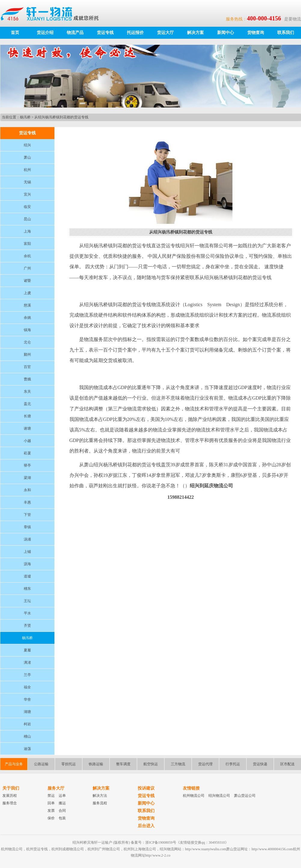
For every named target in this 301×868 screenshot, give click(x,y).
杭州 (27, 170)
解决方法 (100, 796)
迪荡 (27, 749)
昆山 (27, 219)
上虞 (27, 293)
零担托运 (69, 764)
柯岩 (27, 724)
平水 (27, 613)
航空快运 (151, 764)
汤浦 (27, 539)
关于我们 (11, 788)
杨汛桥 (25, 117)
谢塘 (27, 428)
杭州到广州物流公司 (104, 849)
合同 (62, 811)
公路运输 (41, 764)
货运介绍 (45, 33)
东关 (27, 391)
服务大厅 (56, 788)
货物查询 (256, 33)
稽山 (27, 736)
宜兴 (27, 194)
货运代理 (205, 764)
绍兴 (27, 145)
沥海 (27, 564)
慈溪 (27, 305)
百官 (27, 367)
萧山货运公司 (245, 796)
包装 (62, 818)
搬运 (62, 803)
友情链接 (191, 788)
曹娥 (27, 379)
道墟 (27, 576)
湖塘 (27, 712)
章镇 (27, 527)
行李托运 (233, 764)
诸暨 (27, 281)
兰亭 (27, 675)
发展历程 (10, 796)
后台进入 (146, 826)
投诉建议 (146, 788)
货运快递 (260, 764)
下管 (27, 515)
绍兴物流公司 (219, 796)
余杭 (27, 256)
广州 (27, 268)
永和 (27, 490)
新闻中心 (226, 33)
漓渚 (27, 662)
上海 (27, 231)
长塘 (27, 416)
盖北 (27, 404)
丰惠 (27, 502)
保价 (51, 818)
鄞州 (27, 355)
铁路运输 (96, 764)
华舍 (27, 699)
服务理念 (10, 803)
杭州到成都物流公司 (68, 849)
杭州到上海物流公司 (140, 849)
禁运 (51, 796)
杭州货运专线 (37, 849)
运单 (62, 796)
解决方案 (195, 33)
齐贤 (27, 626)
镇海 (27, 330)
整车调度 (123, 764)
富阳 (27, 244)
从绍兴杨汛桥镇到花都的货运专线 (61, 117)
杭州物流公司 (194, 796)
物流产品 (75, 33)
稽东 (27, 589)
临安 (27, 207)
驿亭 (27, 465)
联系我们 (286, 33)
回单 (51, 803)
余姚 (27, 318)
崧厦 (27, 453)
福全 (27, 687)
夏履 (27, 650)
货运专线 (105, 33)
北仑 (27, 342)
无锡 (27, 182)
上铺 (27, 552)
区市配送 (287, 764)
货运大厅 (165, 33)
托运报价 (135, 33)
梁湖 (27, 478)
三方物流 (178, 764)
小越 (27, 441)
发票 (51, 811)
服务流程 (100, 803)
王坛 (27, 601)
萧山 (27, 157)
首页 (15, 33)
